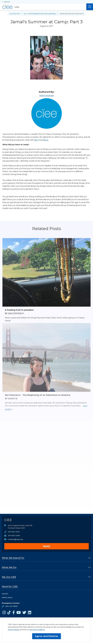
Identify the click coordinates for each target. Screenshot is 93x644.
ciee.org (7, 2)
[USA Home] (43, 7)
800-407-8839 (12, 606)
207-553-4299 (14, 536)
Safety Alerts (7, 597)
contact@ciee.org (15, 539)
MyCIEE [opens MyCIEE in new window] (5, 594)
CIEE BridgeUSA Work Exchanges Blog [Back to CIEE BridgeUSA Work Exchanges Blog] (42, 14)
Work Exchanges (47, 96)
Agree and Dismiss (46, 636)
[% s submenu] (89, 558)
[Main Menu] (90, 7)
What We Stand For (13, 558)
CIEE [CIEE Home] (8, 520)
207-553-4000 (14, 532)
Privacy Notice (14, 629)
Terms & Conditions (37, 629)
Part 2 (46, 140)
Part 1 (36, 140)
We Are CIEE (9, 577)
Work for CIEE (10, 587)
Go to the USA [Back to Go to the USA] (15, 14)
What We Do (9, 567)
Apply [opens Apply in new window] (47, 546)
